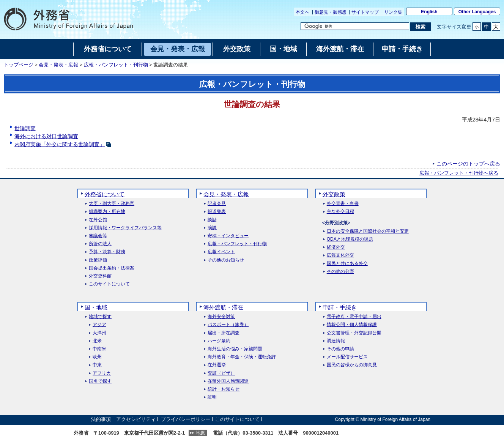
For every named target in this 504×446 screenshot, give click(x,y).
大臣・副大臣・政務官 (112, 204)
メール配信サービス (347, 357)
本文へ (302, 12)
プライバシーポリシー (186, 419)
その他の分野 (340, 272)
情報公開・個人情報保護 (352, 325)
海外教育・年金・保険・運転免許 (242, 357)
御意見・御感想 (331, 12)
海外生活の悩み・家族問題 (235, 349)
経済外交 (336, 247)
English (429, 12)
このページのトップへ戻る (468, 164)
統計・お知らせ (224, 389)
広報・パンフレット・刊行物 (116, 65)
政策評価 (98, 260)
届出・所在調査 (224, 333)
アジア (99, 325)
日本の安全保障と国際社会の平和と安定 (368, 231)
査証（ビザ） (221, 373)
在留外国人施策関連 (228, 381)
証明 (212, 397)
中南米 (99, 349)
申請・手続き (340, 307)
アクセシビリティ (136, 419)
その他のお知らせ (226, 260)
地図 (201, 433)
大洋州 (99, 333)
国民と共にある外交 (347, 264)
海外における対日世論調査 (46, 136)
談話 (212, 220)
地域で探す (100, 317)
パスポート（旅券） (228, 325)
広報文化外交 (340, 255)
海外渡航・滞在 (223, 307)
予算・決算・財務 (107, 252)
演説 (212, 228)
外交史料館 (100, 276)
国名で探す (100, 381)
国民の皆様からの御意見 (352, 365)
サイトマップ (365, 12)
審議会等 (98, 236)
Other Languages (477, 12)
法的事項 (101, 419)
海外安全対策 (221, 317)
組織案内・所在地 (107, 212)
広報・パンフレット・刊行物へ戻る (459, 173)
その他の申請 (340, 349)
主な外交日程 (340, 212)
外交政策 (334, 194)
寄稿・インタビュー (228, 236)
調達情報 (336, 341)
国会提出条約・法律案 (112, 268)
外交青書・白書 (343, 204)
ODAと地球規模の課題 (350, 239)
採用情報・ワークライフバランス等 (125, 228)
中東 (97, 365)
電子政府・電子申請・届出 (354, 317)
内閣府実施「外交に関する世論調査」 (63, 144)
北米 (97, 341)
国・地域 (96, 307)
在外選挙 (217, 365)
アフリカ (102, 373)
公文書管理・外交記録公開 (354, 333)
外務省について (105, 194)
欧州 (97, 357)
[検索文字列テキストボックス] (355, 26)
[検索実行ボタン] (420, 27)
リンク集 (393, 12)
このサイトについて (109, 284)
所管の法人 (100, 244)
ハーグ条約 (219, 341)
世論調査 (25, 128)
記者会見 (217, 204)
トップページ (19, 65)
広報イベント (221, 252)
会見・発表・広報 (58, 65)
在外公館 (98, 220)
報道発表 (217, 212)
